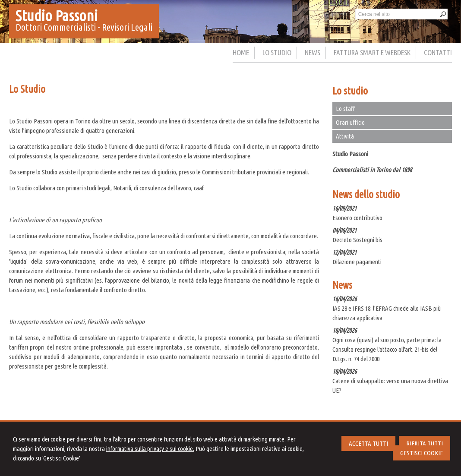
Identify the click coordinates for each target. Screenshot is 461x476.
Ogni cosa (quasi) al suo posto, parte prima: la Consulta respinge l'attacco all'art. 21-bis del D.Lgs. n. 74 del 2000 (387, 349)
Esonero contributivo (357, 218)
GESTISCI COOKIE (422, 453)
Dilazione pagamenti (357, 262)
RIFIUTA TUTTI (425, 443)
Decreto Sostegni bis (357, 240)
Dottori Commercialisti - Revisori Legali (84, 27)
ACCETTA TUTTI (368, 443)
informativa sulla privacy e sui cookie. (150, 449)
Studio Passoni (57, 16)
